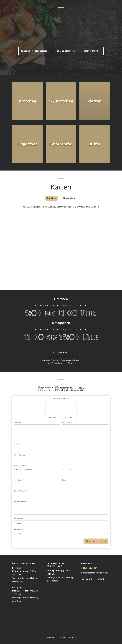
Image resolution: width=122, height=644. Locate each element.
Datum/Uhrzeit (19, 491)
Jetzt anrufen (92, 51)
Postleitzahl (18, 480)
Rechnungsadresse (21, 466)
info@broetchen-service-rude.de (95, 573)
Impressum (51, 638)
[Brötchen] (53, 408)
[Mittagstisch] (69, 408)
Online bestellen (66, 51)
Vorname (17, 422)
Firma (16, 433)
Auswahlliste (18, 518)
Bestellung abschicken (96, 541)
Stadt (64, 480)
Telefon (17, 444)
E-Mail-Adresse (19, 455)
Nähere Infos (67, 469)
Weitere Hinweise (20, 502)
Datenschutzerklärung (67, 638)
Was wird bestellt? (60, 399)
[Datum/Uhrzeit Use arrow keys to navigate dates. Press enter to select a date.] (61, 495)
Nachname (66, 422)
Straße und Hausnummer (23, 469)
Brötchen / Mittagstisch (34, 51)
